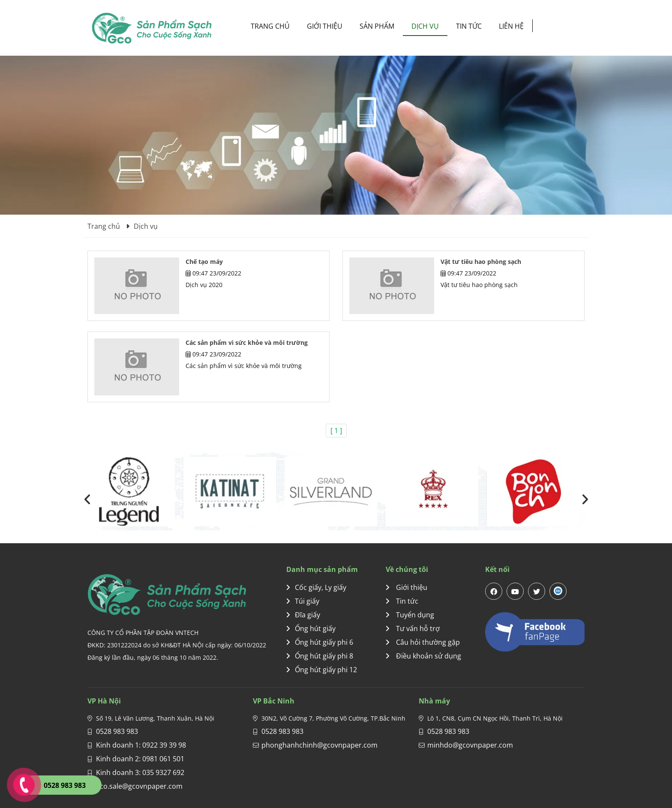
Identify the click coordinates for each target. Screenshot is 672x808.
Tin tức (469, 26)
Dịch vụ (425, 26)
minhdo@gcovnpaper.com (470, 745)
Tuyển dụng (410, 615)
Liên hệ (511, 26)
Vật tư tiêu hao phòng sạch (481, 262)
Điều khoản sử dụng (423, 656)
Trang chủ (270, 26)
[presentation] (87, 499)
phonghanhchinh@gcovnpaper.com (319, 745)
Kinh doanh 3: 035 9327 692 (140, 772)
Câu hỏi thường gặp (423, 642)
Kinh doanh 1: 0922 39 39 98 (141, 745)
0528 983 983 (117, 731)
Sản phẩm (377, 26)
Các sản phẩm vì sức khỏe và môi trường (247, 343)
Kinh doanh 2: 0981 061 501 (140, 759)
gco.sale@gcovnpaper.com (139, 786)
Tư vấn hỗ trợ (413, 628)
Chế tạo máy (204, 262)
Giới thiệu (325, 26)
